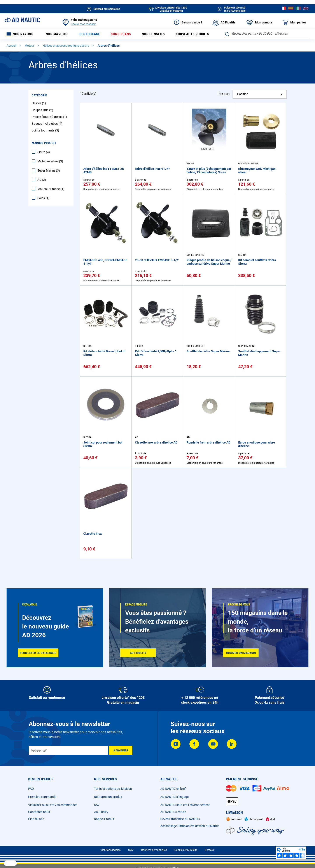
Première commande (42, 797)
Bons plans (120, 35)
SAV (97, 805)
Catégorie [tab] (39, 96)
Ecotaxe (210, 850)
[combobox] (266, 34)
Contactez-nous (39, 812)
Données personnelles (154, 850)
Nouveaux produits (192, 35)
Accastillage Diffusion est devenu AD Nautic (190, 826)
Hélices (39, 104)
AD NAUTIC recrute (173, 812)
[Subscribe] (121, 751)
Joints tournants (46, 131)
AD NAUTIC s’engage (174, 797)
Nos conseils (153, 35)
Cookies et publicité (186, 850)
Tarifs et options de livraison (113, 789)
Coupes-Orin (43, 111)
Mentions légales (111, 850)
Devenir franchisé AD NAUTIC (180, 819)
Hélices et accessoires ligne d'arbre (66, 46)
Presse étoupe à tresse (50, 117)
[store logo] (22, 20)
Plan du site (36, 819)
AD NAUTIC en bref (173, 789)
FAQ (31, 789)
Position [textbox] (243, 95)
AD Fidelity (101, 812)
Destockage (89, 35)
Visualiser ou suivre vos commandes (53, 805)
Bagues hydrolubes (48, 124)
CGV (131, 850)
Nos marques (57, 35)
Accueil (12, 46)
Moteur (30, 46)
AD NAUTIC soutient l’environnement (185, 805)
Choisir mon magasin (84, 24)
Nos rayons (20, 35)
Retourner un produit (108, 797)
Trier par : (223, 94)
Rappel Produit (104, 819)
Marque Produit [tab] (44, 144)
